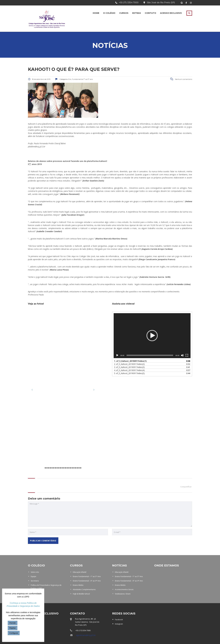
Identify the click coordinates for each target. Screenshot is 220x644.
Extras (137, 13)
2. (129, 364)
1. (130, 361)
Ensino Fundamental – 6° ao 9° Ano (87, 581)
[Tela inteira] (187, 355)
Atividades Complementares (84, 589)
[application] (152, 336)
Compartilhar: (186, 487)
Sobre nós (35, 572)
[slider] (150, 355)
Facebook (119, 620)
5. (129, 373)
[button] (152, 336)
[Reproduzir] (117, 355)
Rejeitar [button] (13, 628)
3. (129, 367)
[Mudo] (182, 355)
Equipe (33, 576)
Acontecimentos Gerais (124, 589)
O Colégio (109, 13)
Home (96, 13)
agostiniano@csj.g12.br (86, 635)
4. (129, 370)
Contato (150, 13)
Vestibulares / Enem (123, 594)
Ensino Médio (78, 585)
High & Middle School (81, 594)
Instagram (119, 624)
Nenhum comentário (181, 79)
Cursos (124, 13)
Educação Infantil (80, 572)
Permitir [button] (13, 623)
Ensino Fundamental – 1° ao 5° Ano (87, 576)
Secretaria (35, 581)
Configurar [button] (14, 633)
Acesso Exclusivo (171, 13)
